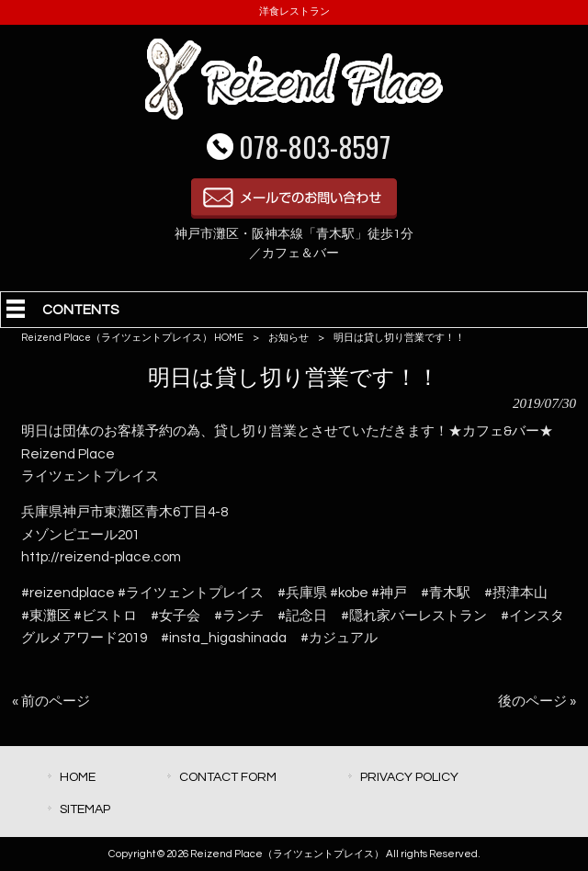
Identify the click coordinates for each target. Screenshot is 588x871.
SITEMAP (85, 809)
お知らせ (288, 338)
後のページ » (537, 701)
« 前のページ (51, 701)
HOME (78, 777)
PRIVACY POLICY (409, 777)
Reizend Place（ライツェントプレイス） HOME (132, 338)
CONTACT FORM (228, 777)
